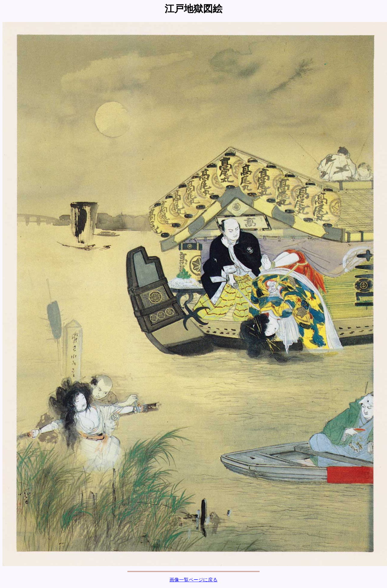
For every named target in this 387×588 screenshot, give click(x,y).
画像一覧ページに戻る (194, 580)
